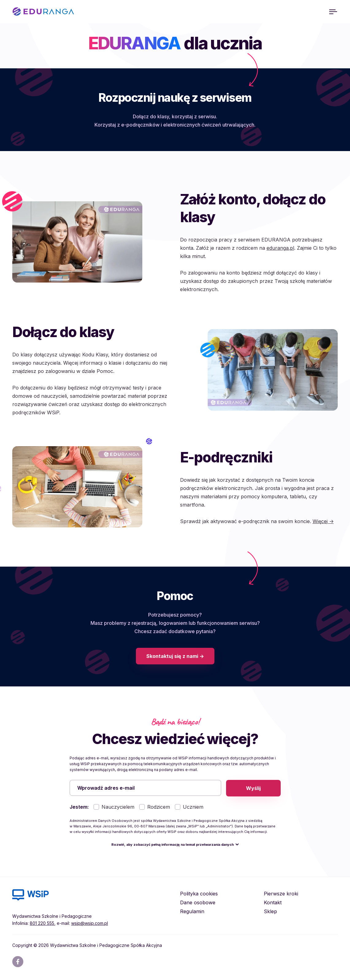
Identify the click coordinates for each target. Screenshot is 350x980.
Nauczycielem (118, 807)
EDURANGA (43, 12)
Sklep (270, 912)
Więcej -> (323, 521)
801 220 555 (42, 924)
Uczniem (193, 807)
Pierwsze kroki (281, 894)
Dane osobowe (198, 903)
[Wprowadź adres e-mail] (145, 788)
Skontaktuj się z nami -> (175, 656)
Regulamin (192, 912)
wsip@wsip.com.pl (90, 924)
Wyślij (253, 788)
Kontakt (273, 903)
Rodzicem (159, 807)
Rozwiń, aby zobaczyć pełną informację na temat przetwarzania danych (173, 845)
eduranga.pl (280, 248)
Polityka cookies (199, 894)
